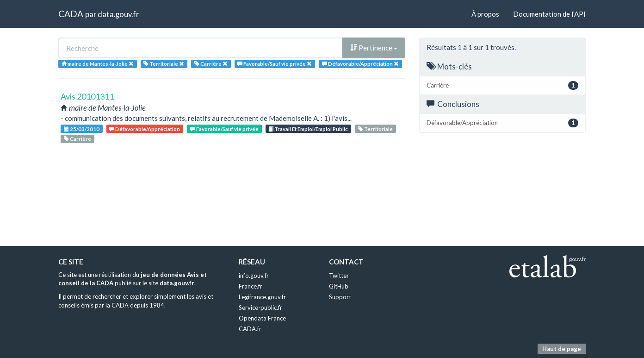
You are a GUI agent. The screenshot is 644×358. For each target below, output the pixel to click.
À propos (485, 14)
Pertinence (374, 48)
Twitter (339, 276)
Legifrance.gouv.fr (262, 297)
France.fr (251, 286)
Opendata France (262, 318)
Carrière (77, 139)
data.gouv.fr (118, 14)
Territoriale (375, 129)
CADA (71, 14)
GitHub (339, 286)
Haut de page (562, 349)
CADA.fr (250, 329)
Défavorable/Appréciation (145, 129)
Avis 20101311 (87, 96)
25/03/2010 (82, 129)
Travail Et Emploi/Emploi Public (308, 129)
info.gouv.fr (254, 276)
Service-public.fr (260, 308)
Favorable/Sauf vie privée (224, 129)
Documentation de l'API (549, 14)
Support (340, 297)
